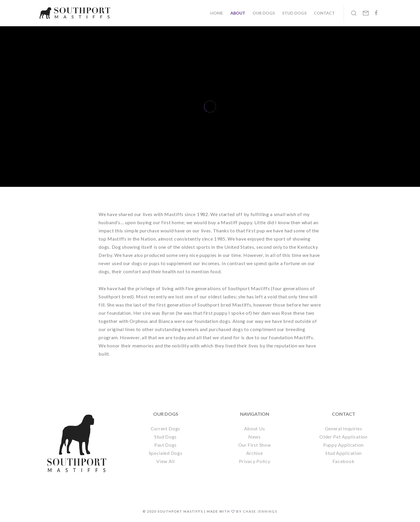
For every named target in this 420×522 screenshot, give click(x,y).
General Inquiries (344, 428)
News (254, 437)
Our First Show (255, 445)
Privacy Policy (255, 461)
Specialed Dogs (166, 453)
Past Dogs (166, 445)
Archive (255, 453)
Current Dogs (166, 428)
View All (166, 461)
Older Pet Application (343, 437)
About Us (255, 428)
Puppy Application (343, 445)
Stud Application (343, 453)
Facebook (344, 461)
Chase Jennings (260, 511)
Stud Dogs (166, 437)
